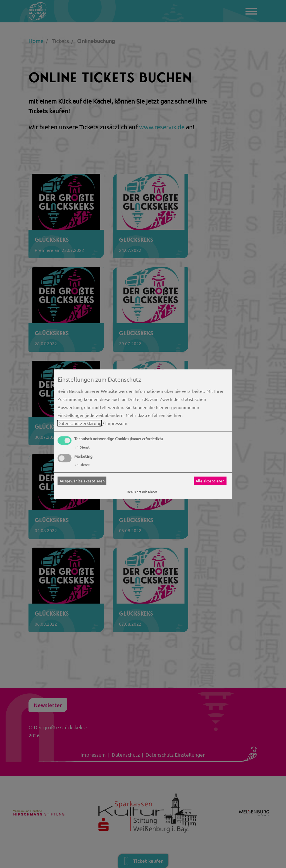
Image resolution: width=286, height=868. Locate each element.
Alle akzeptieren (210, 481)
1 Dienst (82, 447)
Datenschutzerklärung (79, 423)
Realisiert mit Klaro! (142, 492)
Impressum (116, 423)
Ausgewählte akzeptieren (82, 481)
